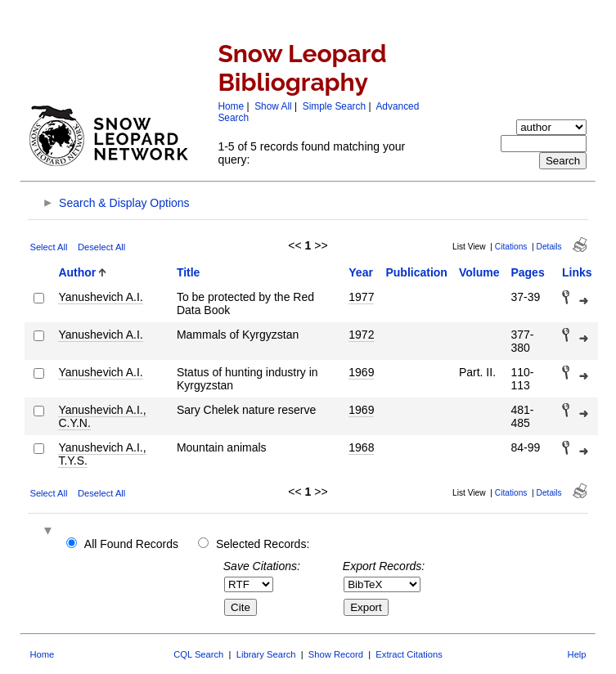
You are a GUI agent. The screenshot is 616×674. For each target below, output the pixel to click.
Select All (48, 247)
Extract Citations (409, 654)
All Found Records (131, 544)
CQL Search (198, 654)
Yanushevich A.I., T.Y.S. (102, 454)
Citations (511, 247)
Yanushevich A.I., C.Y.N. (102, 416)
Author (77, 272)
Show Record (336, 654)
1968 (361, 447)
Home (231, 106)
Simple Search (334, 106)
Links (577, 272)
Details (549, 247)
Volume (479, 272)
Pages (527, 272)
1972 (361, 335)
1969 (361, 372)
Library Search (266, 654)
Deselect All (101, 247)
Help (577, 654)
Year (361, 272)
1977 (361, 297)
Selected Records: (263, 544)
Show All (273, 106)
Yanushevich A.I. (100, 297)
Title (189, 272)
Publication (416, 272)
